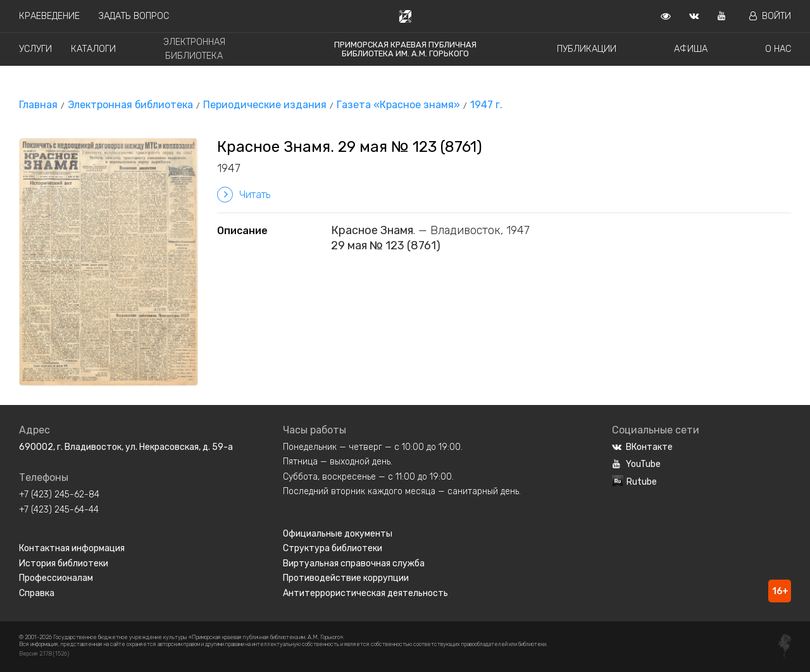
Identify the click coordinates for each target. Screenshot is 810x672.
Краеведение (49, 16)
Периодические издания (265, 105)
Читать (244, 195)
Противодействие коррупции (346, 578)
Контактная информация (72, 548)
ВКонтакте (642, 447)
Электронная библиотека (130, 105)
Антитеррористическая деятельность (365, 593)
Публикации (587, 49)
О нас (778, 49)
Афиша (691, 49)
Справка (37, 593)
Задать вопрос (134, 16)
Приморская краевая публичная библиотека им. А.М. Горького (405, 49)
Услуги (35, 49)
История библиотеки (64, 563)
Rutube (634, 482)
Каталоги (93, 49)
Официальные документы (338, 534)
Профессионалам (56, 578)
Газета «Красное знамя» (398, 105)
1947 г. (486, 105)
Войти (770, 16)
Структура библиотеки (333, 548)
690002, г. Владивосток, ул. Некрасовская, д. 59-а (126, 447)
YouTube (636, 464)
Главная (38, 105)
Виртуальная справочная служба (354, 563)
